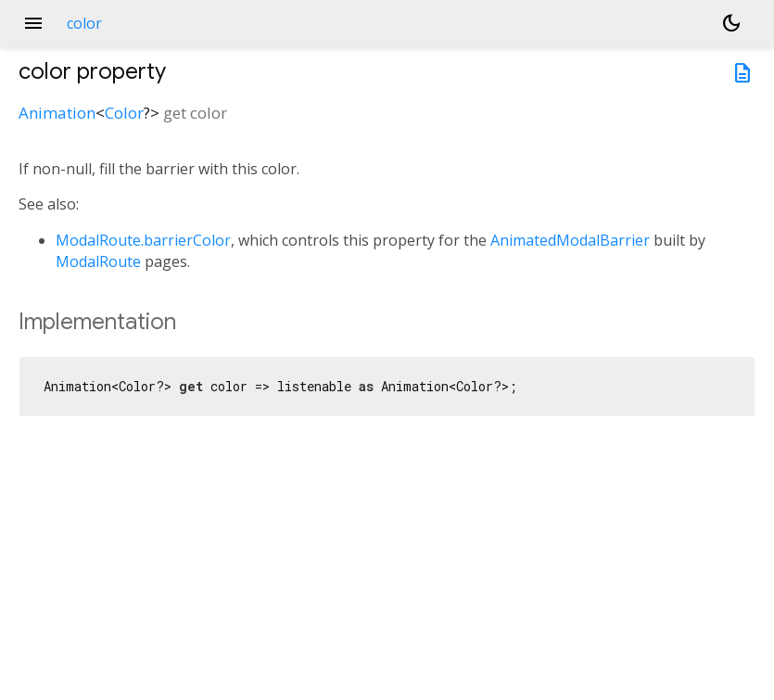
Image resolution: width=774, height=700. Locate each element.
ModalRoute (98, 261)
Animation (57, 113)
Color (124, 113)
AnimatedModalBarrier (570, 240)
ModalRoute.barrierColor (143, 240)
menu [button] (33, 23)
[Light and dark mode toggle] (731, 23)
